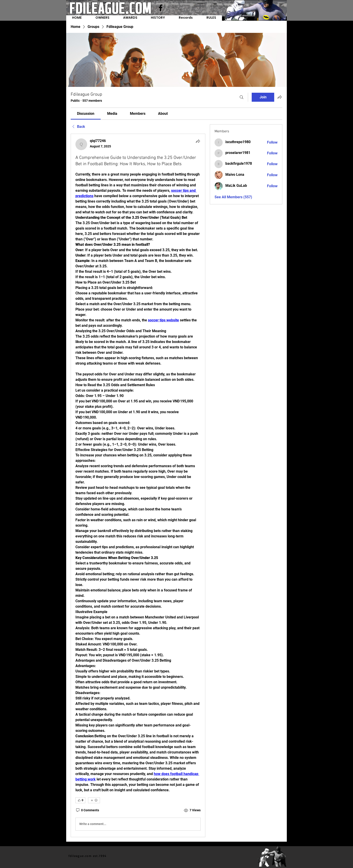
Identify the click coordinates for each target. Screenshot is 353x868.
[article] (138, 485)
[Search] (242, 97)
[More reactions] (94, 800)
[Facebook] (161, 8)
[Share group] (280, 97)
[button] (186, 18)
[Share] (198, 141)
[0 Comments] (87, 810)
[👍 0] (80, 800)
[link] (86, 114)
